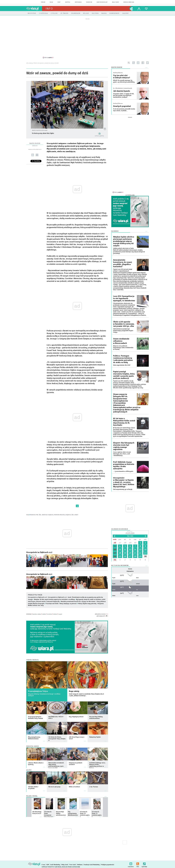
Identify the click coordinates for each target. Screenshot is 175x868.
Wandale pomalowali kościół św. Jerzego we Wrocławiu (78, 600)
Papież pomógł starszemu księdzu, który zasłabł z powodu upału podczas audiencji (124, 371)
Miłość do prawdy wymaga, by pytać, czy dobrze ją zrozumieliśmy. (124, 80)
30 (135, 539)
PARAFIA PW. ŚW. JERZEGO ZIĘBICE (42, 513)
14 (135, 546)
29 (130, 539)
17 (115, 549)
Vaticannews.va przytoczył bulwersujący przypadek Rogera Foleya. (123, 327)
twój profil (139, 9)
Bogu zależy (74, 690)
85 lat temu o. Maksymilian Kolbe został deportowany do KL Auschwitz (124, 418)
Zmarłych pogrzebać (122, 105)
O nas (43, 863)
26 (115, 539)
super (60, 613)
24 (115, 553)
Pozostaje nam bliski (52, 602)
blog (51, 2)
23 (145, 549)
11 (120, 546)
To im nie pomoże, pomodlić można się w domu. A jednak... (124, 108)
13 (130, 546)
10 (115, 546)
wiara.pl (34, 9)
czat (59, 2)
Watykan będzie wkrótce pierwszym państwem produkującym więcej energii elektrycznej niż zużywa (124, 238)
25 (120, 553)
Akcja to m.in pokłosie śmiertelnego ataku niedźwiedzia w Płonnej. (123, 344)
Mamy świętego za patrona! (68, 602)
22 (140, 549)
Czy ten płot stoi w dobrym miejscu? (122, 75)
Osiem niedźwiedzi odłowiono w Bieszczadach (121, 337)
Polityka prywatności (108, 863)
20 (130, 549)
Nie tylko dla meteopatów (120, 562)
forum (43, 2)
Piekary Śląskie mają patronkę (87, 602)
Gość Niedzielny (102, 2)
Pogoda (130, 566)
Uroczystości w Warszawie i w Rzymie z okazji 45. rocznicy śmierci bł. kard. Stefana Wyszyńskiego (124, 479)
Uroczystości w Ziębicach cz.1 (39, 573)
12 (125, 546)
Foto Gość (73, 863)
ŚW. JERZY (75, 513)
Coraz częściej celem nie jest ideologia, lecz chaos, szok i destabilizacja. (122, 450)
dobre (55, 613)
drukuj (37, 154)
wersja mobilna (129, 2)
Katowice (130, 568)
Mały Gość (116, 2)
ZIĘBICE (68, 513)
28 (125, 539)
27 (120, 539)
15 (140, 546)
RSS (138, 862)
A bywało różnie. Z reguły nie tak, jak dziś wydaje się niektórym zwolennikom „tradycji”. (124, 94)
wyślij (33, 154)
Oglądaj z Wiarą (32, 795)
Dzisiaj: (130, 529)
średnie (50, 613)
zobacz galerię (99, 134)
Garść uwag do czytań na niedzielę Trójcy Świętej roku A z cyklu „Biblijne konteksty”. (86, 693)
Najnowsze (115, 228)
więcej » (44, 718)
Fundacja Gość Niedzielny (92, 863)
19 (125, 549)
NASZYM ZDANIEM (117, 66)
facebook (143, 61)
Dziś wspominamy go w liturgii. (123, 486)
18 (120, 549)
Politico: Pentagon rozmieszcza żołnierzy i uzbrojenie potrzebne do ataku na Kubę (123, 356)
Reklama (80, 863)
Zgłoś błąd (144, 862)
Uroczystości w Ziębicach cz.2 (39, 551)
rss (133, 61)
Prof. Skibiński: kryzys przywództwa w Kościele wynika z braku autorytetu (124, 462)
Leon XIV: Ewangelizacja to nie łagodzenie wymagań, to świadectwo (124, 295)
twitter (147, 61)
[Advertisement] (87, 38)
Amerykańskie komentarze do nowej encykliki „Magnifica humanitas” (122, 260)
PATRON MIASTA (59, 513)
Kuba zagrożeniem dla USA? (122, 362)
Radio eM (89, 2)
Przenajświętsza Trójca (38, 690)
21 (135, 549)
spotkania (78, 2)
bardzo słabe (37, 613)
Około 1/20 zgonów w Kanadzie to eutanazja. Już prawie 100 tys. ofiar (124, 320)
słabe (44, 613)
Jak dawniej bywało (122, 90)
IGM (48, 863)
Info (49, 9)
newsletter (138, 61)
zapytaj (68, 2)
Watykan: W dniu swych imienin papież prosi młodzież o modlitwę (54, 598)
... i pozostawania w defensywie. (123, 468)
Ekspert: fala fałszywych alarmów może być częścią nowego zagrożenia (124, 443)
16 (145, 546)
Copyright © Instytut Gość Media (51, 866)
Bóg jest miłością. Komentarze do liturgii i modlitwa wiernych (44, 693)
